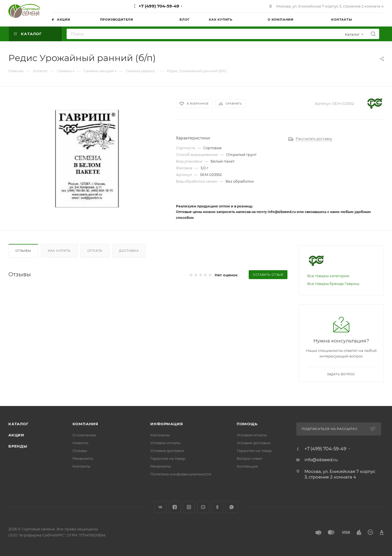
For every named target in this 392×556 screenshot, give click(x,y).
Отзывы (23, 251)
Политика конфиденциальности (181, 474)
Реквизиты (83, 458)
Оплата (95, 251)
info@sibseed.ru (321, 460)
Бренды (18, 446)
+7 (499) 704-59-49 (159, 6)
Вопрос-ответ (250, 458)
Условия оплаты (165, 443)
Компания (85, 424)
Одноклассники (217, 507)
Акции (16, 435)
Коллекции (247, 466)
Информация (167, 424)
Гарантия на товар (168, 458)
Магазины (160, 435)
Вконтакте (160, 507)
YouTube (203, 507)
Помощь (247, 424)
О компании (84, 435)
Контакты (81, 466)
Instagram (189, 507)
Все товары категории (328, 276)
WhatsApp (232, 507)
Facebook (175, 507)
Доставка (129, 251)
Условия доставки (167, 451)
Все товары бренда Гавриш (333, 284)
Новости (80, 443)
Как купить (59, 251)
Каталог (19, 424)
